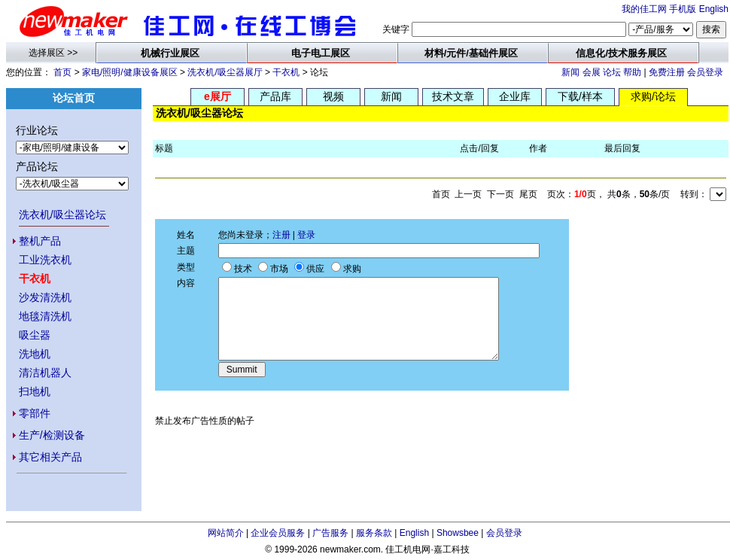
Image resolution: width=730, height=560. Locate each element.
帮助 (632, 72)
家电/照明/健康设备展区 (130, 72)
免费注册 (667, 72)
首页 (62, 72)
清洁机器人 (45, 373)
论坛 (612, 72)
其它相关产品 (50, 457)
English (714, 9)
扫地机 (35, 391)
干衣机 (286, 72)
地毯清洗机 (45, 316)
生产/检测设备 (52, 435)
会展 (592, 72)
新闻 (570, 72)
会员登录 (705, 72)
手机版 (683, 9)
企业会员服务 (278, 533)
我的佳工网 (644, 9)
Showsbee (458, 533)
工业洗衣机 (45, 260)
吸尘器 (35, 335)
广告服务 (330, 533)
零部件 (35, 413)
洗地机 (35, 354)
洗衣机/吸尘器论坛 (62, 215)
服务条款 (374, 533)
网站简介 (226, 533)
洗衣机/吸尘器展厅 (225, 72)
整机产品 (40, 241)
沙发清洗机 (45, 297)
